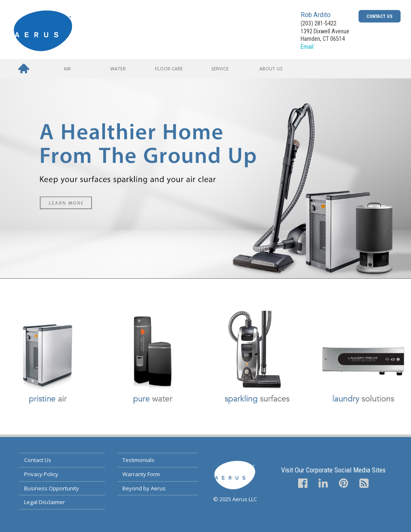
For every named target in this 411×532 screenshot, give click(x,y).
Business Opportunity (52, 488)
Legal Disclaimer (45, 502)
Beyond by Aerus (144, 488)
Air (67, 69)
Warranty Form (141, 474)
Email (307, 47)
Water (118, 69)
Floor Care (169, 69)
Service (220, 69)
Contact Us (380, 16)
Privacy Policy (41, 474)
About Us (271, 69)
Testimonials (138, 460)
